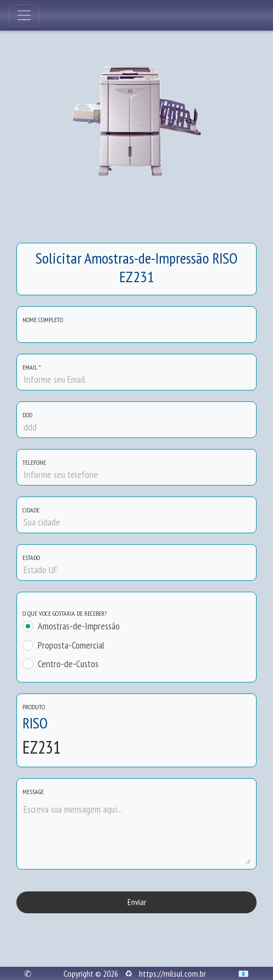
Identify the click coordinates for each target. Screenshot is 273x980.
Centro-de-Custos (68, 664)
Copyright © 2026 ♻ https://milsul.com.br (135, 973)
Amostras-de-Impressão (79, 626)
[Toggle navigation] (24, 15)
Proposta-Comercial (71, 645)
